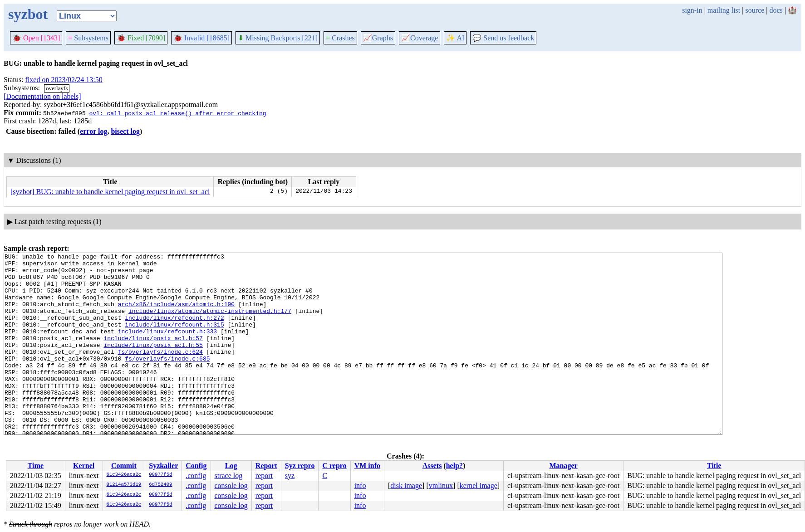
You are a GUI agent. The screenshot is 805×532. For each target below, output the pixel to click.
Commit (124, 466)
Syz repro (300, 466)
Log (231, 466)
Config (196, 466)
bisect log (125, 131)
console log (231, 486)
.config (196, 476)
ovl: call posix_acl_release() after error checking (177, 113)
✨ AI (455, 38)
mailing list (724, 10)
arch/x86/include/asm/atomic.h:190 (176, 315)
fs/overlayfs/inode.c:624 (160, 372)
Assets (432, 466)
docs (776, 10)
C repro (334, 466)
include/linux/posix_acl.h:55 (153, 364)
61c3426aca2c (124, 475)
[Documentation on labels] (42, 96)
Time (36, 466)
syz (290, 476)
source (755, 10)
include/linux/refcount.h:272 (174, 331)
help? (454, 466)
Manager (564, 466)
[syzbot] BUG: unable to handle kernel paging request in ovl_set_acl (110, 192)
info (360, 486)
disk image (406, 486)
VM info (367, 466)
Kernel (84, 466)
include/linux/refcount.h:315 (174, 339)
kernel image (479, 486)
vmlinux (441, 486)
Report (266, 466)
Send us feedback (503, 38)
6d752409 (160, 485)
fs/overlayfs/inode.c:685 (167, 380)
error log (93, 131)
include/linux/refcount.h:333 (167, 347)
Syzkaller (163, 466)
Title (714, 466)
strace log (228, 476)
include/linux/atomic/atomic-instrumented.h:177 (210, 323)
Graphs (378, 38)
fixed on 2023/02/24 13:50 (64, 80)
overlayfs (57, 88)
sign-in (692, 10)
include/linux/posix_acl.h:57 (153, 356)
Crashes (340, 38)
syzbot (28, 14)
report (264, 476)
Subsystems (88, 38)
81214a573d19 (124, 485)
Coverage (420, 38)
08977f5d (160, 475)
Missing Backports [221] (278, 38)
